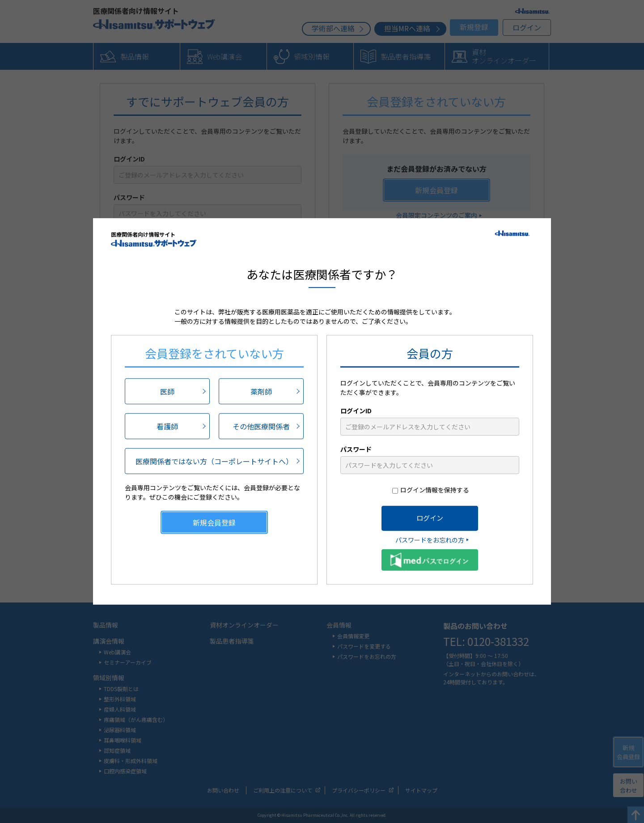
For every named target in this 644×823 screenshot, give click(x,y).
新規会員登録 (214, 522)
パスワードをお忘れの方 (430, 539)
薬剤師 (261, 391)
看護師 (167, 426)
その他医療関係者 (261, 426)
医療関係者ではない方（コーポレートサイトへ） (214, 461)
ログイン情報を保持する (435, 489)
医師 (167, 391)
